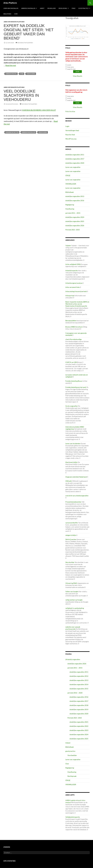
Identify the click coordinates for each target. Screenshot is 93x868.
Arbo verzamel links (73, 287)
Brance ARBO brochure (74, 327)
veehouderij (31, 74)
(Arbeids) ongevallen (28, 8)
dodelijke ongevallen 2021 (79, 722)
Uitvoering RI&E (71, 583)
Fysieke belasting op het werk (76, 387)
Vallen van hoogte (72, 591)
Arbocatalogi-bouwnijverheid (76, 291)
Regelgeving (63, 8)
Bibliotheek (7, 14)
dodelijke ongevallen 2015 (79, 689)
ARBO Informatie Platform (14, 22)
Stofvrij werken (71, 539)
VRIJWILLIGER (51, 8)
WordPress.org (71, 139)
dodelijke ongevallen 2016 (75, 200)
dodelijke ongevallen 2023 (79, 730)
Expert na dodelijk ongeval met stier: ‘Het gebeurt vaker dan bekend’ (29, 32)
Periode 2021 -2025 (73, 230)
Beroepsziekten (71, 321)
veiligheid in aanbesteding (75, 608)
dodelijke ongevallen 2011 (75, 155)
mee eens (71, 67)
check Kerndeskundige (73, 339)
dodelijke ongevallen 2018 (79, 705)
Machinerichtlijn (71, 462)
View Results (78, 76)
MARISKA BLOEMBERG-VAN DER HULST (39, 110)
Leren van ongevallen (11, 8)
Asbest (42, 8)
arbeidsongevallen (29, 132)
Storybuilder (70, 562)
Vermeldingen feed (72, 130)
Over (16, 14)
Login (67, 126)
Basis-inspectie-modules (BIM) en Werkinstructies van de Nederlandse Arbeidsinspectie (77, 304)
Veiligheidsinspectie (73, 817)
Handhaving (70, 209)
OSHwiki (69, 481)
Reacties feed (70, 135)
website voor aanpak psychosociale (73, 628)
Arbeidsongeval (11, 74)
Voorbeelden (72, 755)
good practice (83, 8)
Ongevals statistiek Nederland (76, 477)
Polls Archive (70, 111)
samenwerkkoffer (72, 523)
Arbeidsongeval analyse (74, 283)
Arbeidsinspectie (71, 271)
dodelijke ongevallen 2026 (75, 225)
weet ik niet (71, 69)
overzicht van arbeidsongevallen (77, 496)
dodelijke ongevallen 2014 (79, 684)
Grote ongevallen (72, 406)
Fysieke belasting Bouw (74, 381)
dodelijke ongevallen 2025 (75, 221)
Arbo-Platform (10, 3)
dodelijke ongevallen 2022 (79, 726)
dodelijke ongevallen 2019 (79, 709)
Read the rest (11, 65)
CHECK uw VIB (71, 362)
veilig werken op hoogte (74, 600)
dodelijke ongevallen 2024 (75, 217)
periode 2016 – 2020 (75, 693)
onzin (69, 65)
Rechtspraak (72, 776)
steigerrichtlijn (71, 535)
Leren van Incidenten (73, 443)
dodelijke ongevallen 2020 (75, 163)
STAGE (73, 8)
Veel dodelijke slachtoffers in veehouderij (21, 95)
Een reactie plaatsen (25, 43)
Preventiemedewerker (73, 502)
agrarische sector (12, 132)
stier (22, 74)
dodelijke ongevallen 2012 (79, 676)
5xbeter (68, 246)
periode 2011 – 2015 (73, 213)
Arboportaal (70, 296)
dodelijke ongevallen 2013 (75, 196)
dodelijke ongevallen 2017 (75, 159)
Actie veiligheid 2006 (73, 264)
